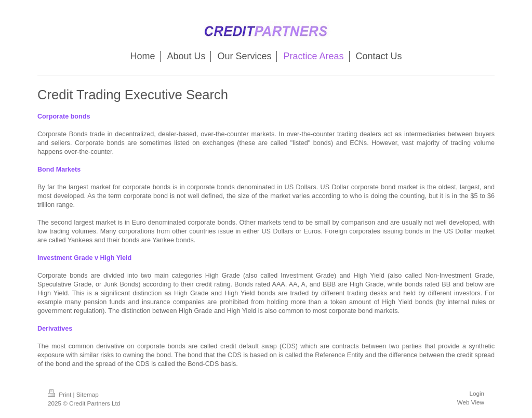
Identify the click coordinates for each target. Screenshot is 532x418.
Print (61, 394)
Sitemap (88, 394)
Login (477, 393)
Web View (471, 402)
